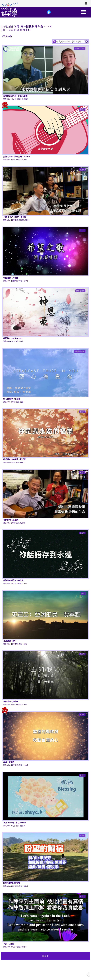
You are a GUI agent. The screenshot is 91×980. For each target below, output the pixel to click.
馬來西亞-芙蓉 (80, 49)
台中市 (82, 230)
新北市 (82, 170)
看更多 (45, 956)
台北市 (82, 533)
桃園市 (82, 412)
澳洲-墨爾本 (80, 291)
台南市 (82, 715)
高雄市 (82, 109)
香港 (83, 593)
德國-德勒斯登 (80, 351)
